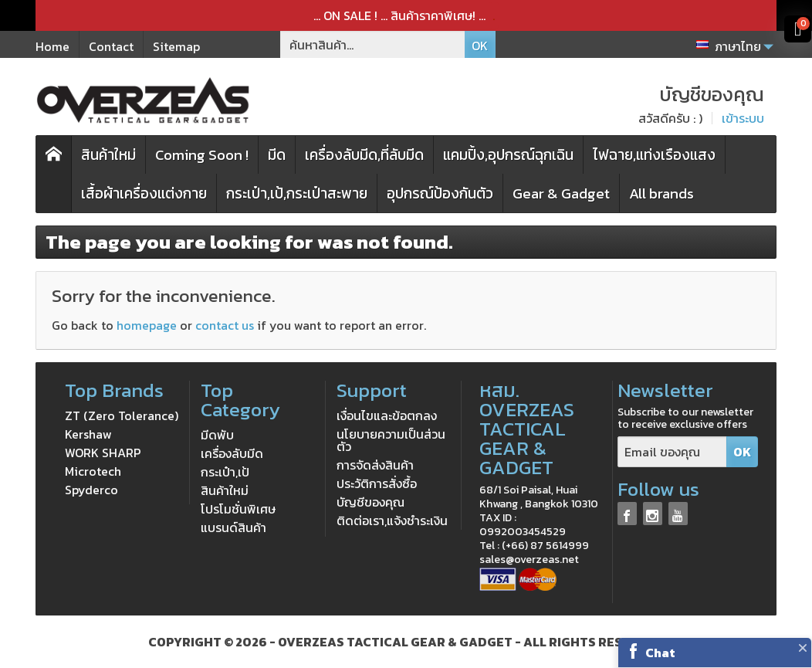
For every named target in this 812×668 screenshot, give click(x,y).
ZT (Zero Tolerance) (122, 415)
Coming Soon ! (202, 155)
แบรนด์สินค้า (233, 527)
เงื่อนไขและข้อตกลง (387, 415)
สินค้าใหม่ (108, 155)
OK (480, 46)
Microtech (93, 471)
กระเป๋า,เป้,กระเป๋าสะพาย (297, 193)
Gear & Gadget (561, 193)
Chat (660, 653)
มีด (277, 155)
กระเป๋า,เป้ (225, 472)
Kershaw (88, 434)
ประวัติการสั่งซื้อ (377, 483)
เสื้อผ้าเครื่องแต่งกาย (144, 193)
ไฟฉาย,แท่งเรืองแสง (654, 155)
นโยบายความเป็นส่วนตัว (391, 440)
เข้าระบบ (743, 118)
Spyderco (91, 490)
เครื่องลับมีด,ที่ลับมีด (364, 155)
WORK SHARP (103, 453)
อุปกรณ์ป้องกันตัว (440, 193)
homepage (147, 325)
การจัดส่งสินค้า (375, 465)
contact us (225, 325)
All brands (661, 193)
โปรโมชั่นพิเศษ (238, 509)
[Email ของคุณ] (672, 452)
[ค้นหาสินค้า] (373, 44)
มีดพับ (217, 435)
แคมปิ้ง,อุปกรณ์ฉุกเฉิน (508, 155)
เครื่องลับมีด (232, 453)
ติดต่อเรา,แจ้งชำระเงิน (392, 520)
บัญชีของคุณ (370, 502)
